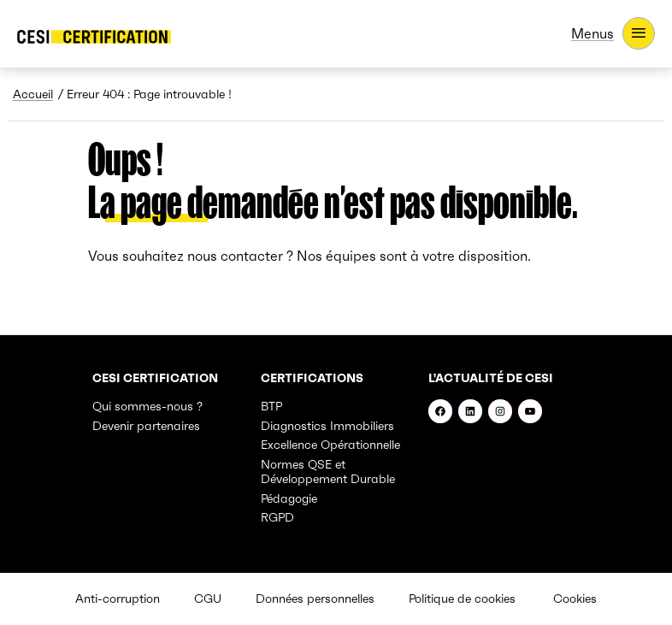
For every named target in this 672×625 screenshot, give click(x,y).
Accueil (33, 94)
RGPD (277, 517)
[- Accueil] (94, 38)
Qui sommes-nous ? (147, 406)
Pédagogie (289, 498)
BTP (271, 406)
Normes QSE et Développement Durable (328, 472)
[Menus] (613, 33)
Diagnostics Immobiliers (327, 426)
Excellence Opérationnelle (330, 445)
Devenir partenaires (146, 426)
